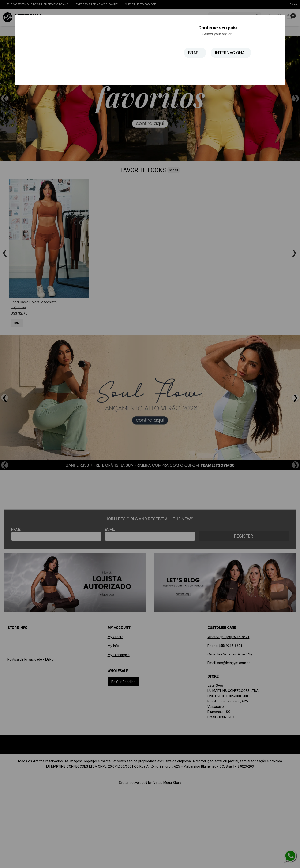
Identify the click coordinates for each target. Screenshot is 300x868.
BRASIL (195, 53)
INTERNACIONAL (231, 53)
